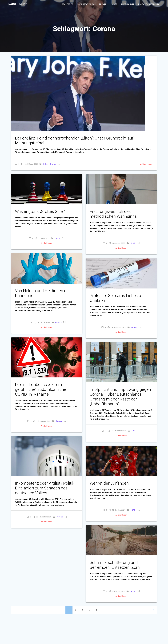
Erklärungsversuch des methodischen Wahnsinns (113, 214)
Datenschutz (128, 4)
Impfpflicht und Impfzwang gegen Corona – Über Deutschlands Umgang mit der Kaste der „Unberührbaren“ (120, 397)
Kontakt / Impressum (149, 4)
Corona (59, 322)
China (58, 238)
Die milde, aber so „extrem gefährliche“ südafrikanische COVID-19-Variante (41, 389)
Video (114, 4)
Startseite (68, 4)
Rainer (18, 4)
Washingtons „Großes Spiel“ (40, 211)
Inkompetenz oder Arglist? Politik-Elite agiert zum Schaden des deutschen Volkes (45, 488)
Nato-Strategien (86, 4)
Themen (103, 4)
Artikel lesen (146, 164)
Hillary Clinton (50, 164)
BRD (133, 243)
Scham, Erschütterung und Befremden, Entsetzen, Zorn (115, 565)
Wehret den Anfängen (109, 483)
